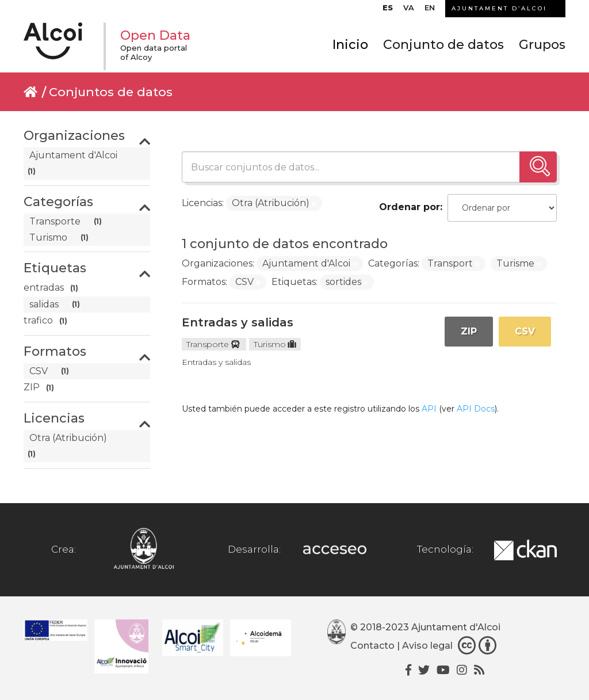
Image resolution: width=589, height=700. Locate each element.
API (429, 409)
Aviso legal (427, 646)
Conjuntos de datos (111, 92)
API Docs (476, 409)
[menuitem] (388, 10)
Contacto (372, 646)
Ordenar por (410, 207)
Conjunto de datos (443, 45)
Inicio (350, 45)
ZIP (469, 331)
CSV (525, 331)
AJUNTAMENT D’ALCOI (499, 8)
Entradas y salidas (238, 322)
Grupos (542, 45)
